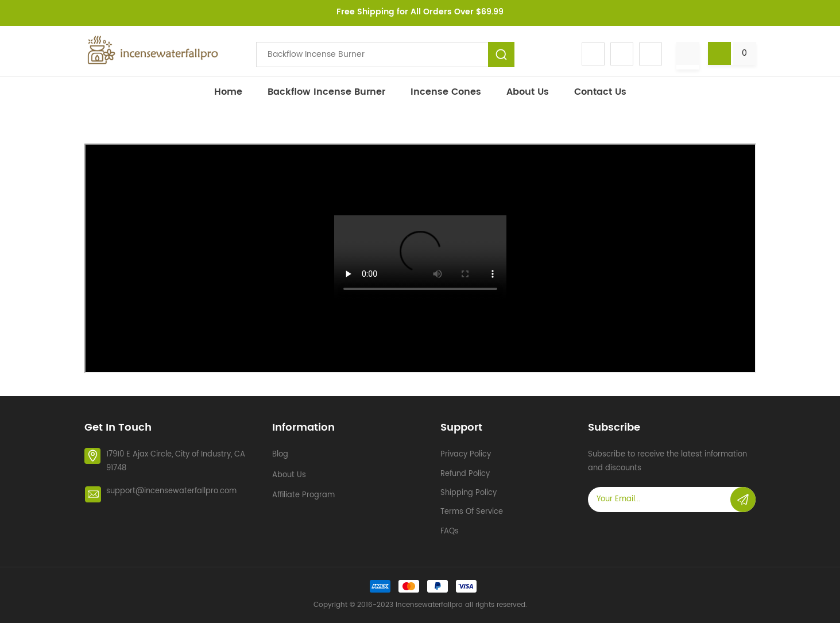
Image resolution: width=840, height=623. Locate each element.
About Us (528, 92)
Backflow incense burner (326, 92)
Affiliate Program (303, 495)
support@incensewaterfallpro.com (171, 491)
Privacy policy (466, 454)
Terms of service (472, 512)
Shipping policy (469, 493)
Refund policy (465, 474)
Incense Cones (446, 92)
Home (228, 92)
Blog (280, 454)
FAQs (450, 531)
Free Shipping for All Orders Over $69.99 (420, 12)
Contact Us (600, 92)
